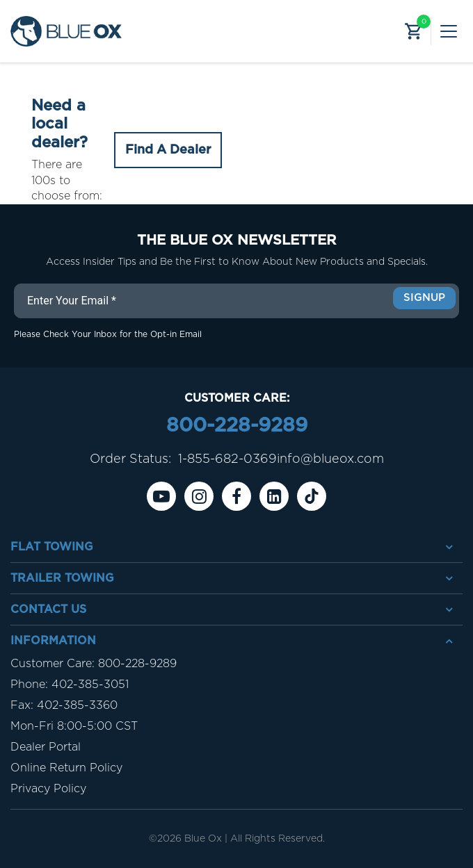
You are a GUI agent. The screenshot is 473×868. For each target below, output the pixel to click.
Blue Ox (203, 839)
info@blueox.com (330, 459)
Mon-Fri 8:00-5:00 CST (74, 726)
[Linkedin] (274, 496)
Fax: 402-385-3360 (64, 705)
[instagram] (199, 496)
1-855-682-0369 (227, 459)
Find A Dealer (168, 150)
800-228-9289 (237, 426)
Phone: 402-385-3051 (70, 685)
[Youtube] (161, 496)
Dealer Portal (46, 747)
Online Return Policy (66, 768)
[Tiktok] (312, 496)
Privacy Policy (48, 789)
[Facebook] (236, 496)
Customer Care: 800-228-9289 (94, 664)
